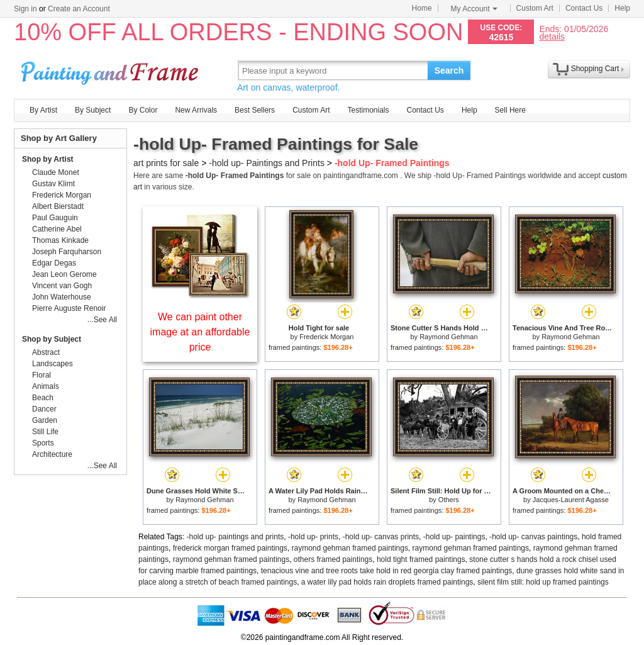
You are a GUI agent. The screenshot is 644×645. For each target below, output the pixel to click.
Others (449, 500)
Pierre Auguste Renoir (69, 308)
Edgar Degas (54, 263)
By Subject (93, 110)
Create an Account (79, 9)
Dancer (44, 409)
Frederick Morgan (326, 337)
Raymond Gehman (448, 337)
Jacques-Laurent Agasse (571, 500)
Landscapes (53, 364)
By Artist (43, 110)
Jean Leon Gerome (64, 274)
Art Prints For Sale (111, 70)
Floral (42, 375)
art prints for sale (166, 163)
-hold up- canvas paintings (533, 537)
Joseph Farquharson (67, 252)
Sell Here (510, 110)
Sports (43, 443)
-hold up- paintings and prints (236, 537)
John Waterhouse (62, 297)
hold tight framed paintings (421, 559)
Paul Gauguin (55, 218)
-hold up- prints (313, 537)
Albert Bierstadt (58, 206)
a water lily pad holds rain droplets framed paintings (387, 582)
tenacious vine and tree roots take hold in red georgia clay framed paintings (387, 571)
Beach (43, 398)
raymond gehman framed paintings (349, 548)
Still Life (45, 432)
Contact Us (584, 8)
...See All (102, 320)
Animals (46, 386)
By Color (143, 110)
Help (622, 8)
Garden (45, 420)
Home (422, 8)
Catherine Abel (57, 229)
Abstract (46, 352)
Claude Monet (56, 172)
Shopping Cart (595, 69)
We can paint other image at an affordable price (200, 332)
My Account (474, 9)
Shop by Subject (52, 339)
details (552, 36)
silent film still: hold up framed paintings (543, 582)
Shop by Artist (48, 159)
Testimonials (368, 110)
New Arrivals (196, 110)
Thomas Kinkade (60, 240)
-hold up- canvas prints (381, 537)
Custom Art (535, 8)
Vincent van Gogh (62, 286)
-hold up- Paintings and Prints (267, 163)
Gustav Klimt (53, 184)
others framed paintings (333, 559)
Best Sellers (255, 110)
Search (449, 70)
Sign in (25, 9)
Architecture (52, 454)
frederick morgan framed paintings (230, 548)
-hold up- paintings (454, 537)
